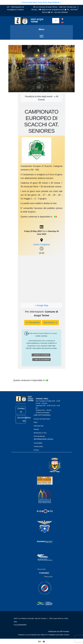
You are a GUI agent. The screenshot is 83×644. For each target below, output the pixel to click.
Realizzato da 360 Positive (59, 631)
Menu (41, 29)
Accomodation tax (21, 419)
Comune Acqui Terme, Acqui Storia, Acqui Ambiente (41, 2)
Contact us (21, 410)
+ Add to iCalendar (41, 360)
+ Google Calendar (41, 355)
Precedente (33, 322)
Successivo (50, 322)
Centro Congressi (41, 245)
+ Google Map (42, 305)
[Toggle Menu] (42, 36)
